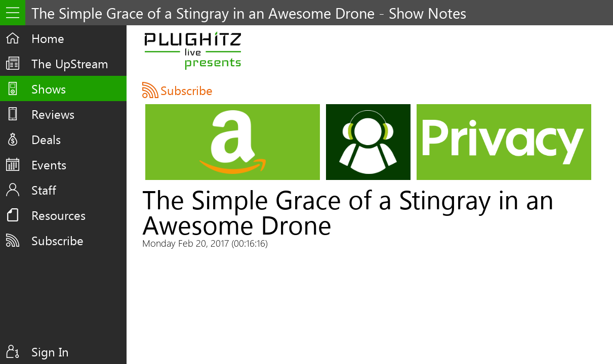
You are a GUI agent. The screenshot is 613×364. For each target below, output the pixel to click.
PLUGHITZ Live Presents (193, 51)
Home (48, 38)
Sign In (50, 351)
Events (49, 164)
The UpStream (70, 63)
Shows (49, 88)
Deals (46, 139)
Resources (58, 215)
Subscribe (57, 240)
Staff (44, 190)
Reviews (53, 114)
